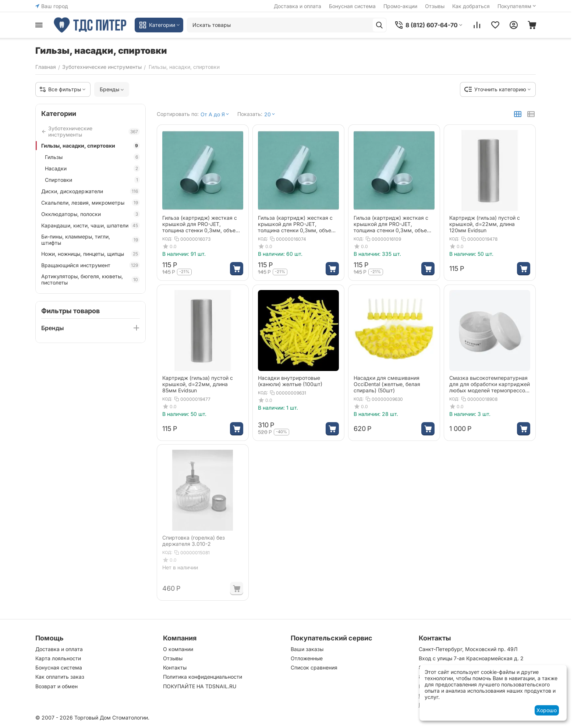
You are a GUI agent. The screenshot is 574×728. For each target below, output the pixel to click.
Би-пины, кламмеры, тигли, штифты (91, 240)
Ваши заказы (307, 649)
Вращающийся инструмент (91, 265)
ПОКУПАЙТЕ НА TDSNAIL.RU (200, 686)
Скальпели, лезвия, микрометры (91, 203)
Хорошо (547, 710)
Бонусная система (352, 6)
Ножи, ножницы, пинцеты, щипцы (91, 254)
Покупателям (517, 6)
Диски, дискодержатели (91, 191)
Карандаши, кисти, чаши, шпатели (91, 225)
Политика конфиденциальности (203, 677)
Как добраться (471, 6)
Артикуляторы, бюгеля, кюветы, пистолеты (91, 279)
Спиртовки (92, 180)
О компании (178, 649)
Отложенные (307, 658)
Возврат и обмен (56, 686)
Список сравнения (314, 667)
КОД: (167, 239)
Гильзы (92, 157)
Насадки (92, 168)
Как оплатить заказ (60, 677)
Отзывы (435, 6)
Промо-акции (400, 6)
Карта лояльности (58, 658)
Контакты (175, 667)
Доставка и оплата (297, 6)
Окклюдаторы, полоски (91, 214)
